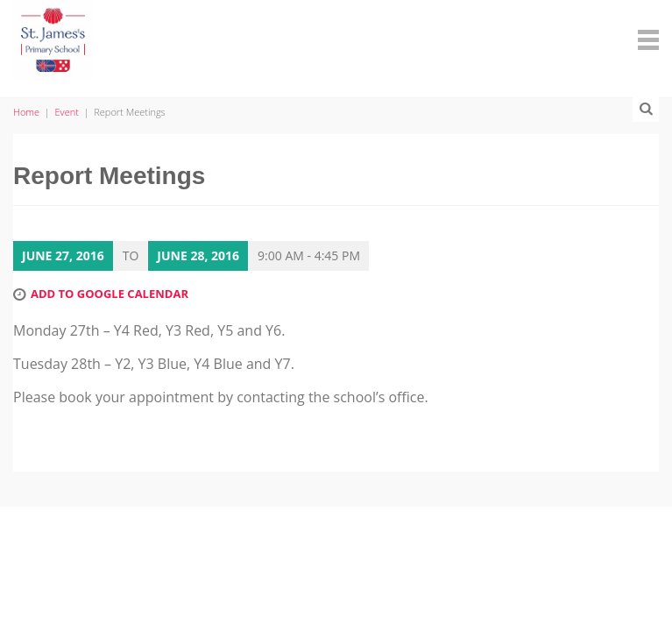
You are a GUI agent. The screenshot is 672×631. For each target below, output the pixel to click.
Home (26, 112)
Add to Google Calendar (110, 294)
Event (67, 112)
